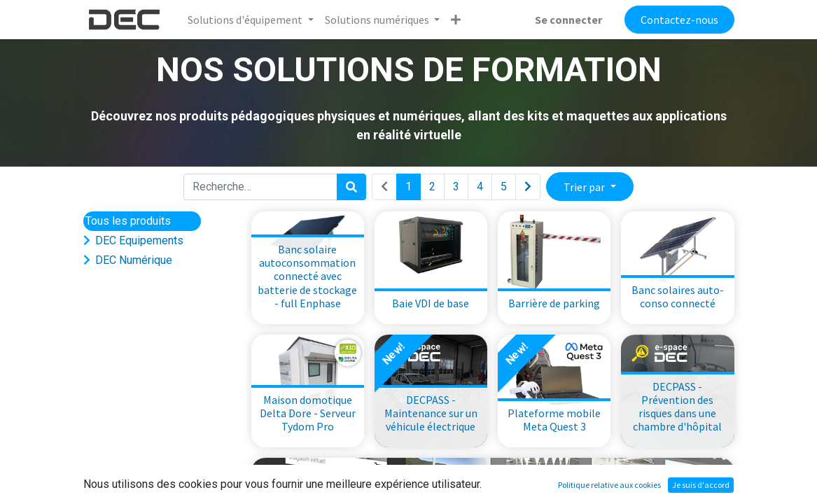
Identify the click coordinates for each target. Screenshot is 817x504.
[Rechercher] (351, 187)
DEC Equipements (139, 240)
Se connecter (568, 20)
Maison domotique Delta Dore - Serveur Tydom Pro (308, 413)
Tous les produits (128, 221)
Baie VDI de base (431, 303)
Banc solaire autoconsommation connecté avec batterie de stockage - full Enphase (307, 276)
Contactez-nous (679, 20)
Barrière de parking (554, 303)
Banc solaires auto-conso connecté (678, 296)
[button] (456, 20)
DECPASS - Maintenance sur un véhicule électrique (431, 413)
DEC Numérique (134, 260)
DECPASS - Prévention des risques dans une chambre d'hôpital (677, 407)
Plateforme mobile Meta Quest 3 (554, 420)
